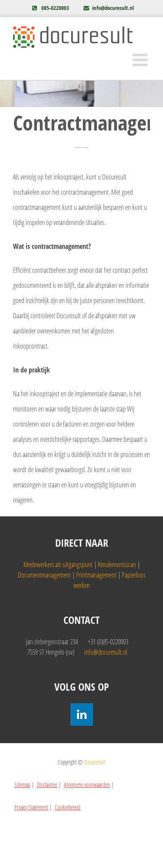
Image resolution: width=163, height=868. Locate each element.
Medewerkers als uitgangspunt (58, 565)
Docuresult (95, 762)
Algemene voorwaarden (87, 785)
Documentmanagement (44, 575)
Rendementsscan (117, 565)
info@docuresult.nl (113, 8)
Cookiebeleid (68, 807)
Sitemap (22, 785)
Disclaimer (47, 785)
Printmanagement (96, 575)
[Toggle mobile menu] (141, 60)
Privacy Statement (31, 807)
